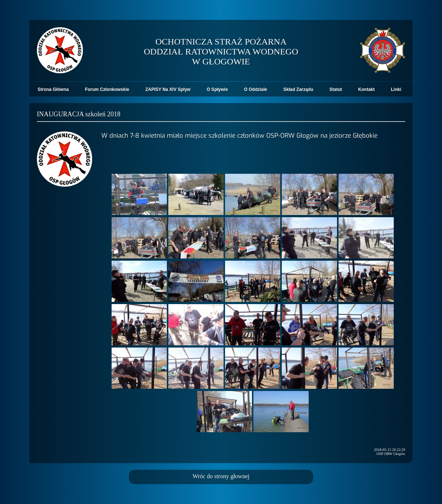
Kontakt (367, 89)
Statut (336, 89)
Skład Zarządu (298, 89)
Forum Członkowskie (107, 89)
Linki (396, 89)
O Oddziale (256, 89)
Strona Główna (53, 89)
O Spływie (217, 89)
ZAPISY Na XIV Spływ (168, 89)
